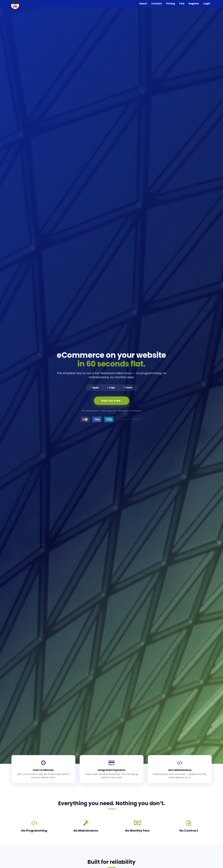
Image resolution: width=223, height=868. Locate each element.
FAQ (182, 4)
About (143, 4)
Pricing (171, 4)
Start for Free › (112, 401)
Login (207, 4)
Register (194, 4)
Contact (157, 4)
